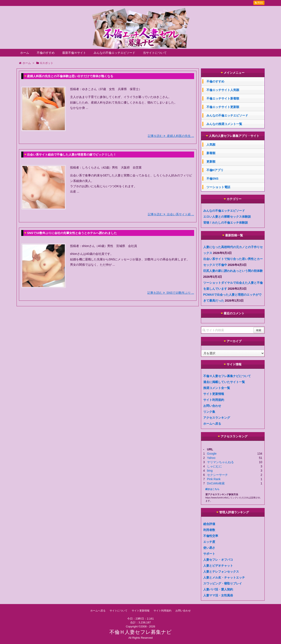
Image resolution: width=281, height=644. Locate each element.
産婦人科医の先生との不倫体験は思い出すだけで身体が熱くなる (70, 76)
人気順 (211, 145)
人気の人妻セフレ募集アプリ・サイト (234, 136)
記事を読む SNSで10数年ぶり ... (171, 293)
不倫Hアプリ (215, 170)
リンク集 (209, 412)
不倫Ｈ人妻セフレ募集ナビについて (227, 376)
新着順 (211, 153)
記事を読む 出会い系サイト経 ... (171, 214)
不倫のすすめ (46, 53)
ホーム (25, 53)
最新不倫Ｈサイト (74, 53)
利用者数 (209, 530)
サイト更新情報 (214, 394)
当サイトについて (155, 53)
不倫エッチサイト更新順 (223, 107)
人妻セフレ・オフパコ (218, 560)
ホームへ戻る (212, 424)
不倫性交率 (211, 536)
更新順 (211, 162)
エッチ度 (209, 542)
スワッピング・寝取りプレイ (223, 583)
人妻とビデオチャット (218, 566)
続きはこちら (212, 489)
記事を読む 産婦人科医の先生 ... (171, 136)
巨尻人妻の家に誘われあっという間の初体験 (233, 271)
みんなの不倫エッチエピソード (114, 53)
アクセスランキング (217, 418)
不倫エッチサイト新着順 (223, 98)
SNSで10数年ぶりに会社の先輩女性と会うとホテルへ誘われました (72, 233)
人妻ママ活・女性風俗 (218, 595)
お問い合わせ (212, 406)
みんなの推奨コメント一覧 (224, 124)
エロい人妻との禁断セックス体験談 (227, 217)
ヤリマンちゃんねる (220, 462)
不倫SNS (213, 179)
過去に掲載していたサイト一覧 (224, 382)
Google (212, 454)
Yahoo (211, 458)
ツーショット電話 (218, 187)
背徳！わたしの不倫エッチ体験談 (226, 223)
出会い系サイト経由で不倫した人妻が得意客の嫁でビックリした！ (72, 155)
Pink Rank (214, 479)
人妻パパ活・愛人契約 (218, 589)
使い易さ (209, 548)
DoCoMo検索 (216, 483)
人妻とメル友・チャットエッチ (224, 577)
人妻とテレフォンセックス (221, 572)
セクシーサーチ (217, 475)
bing (210, 471)
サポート (209, 554)
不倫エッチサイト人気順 (223, 90)
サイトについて (119, 611)
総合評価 (209, 524)
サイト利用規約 (214, 400)
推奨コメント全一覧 (217, 388)
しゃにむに (215, 466)
